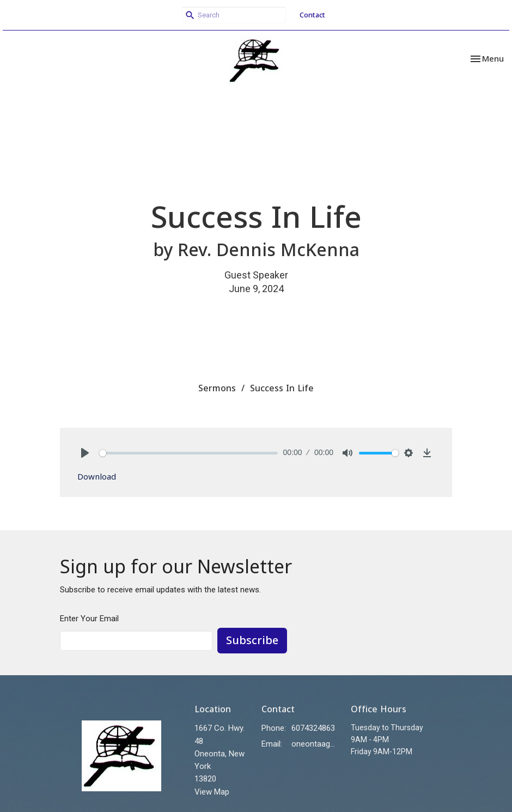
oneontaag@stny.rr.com (316, 744)
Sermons (217, 388)
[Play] (85, 453)
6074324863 (313, 728)
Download (97, 476)
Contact (312, 15)
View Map (212, 792)
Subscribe (252, 640)
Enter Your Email (89, 619)
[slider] (188, 453)
